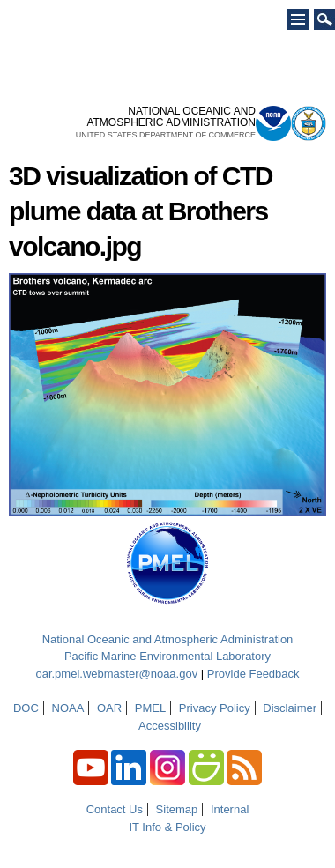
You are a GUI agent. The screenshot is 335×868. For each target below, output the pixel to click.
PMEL (150, 708)
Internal (230, 809)
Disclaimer (290, 708)
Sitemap (177, 809)
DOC (26, 708)
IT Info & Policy (167, 827)
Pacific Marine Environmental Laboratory (167, 656)
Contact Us (115, 809)
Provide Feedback (253, 674)
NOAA (68, 708)
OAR (109, 708)
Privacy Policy (215, 708)
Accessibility (170, 726)
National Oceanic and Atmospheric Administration (168, 639)
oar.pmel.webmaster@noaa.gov (116, 674)
